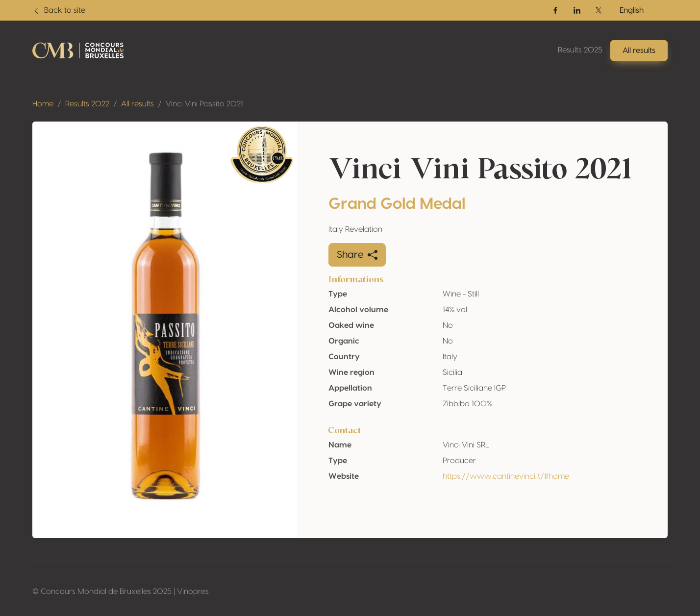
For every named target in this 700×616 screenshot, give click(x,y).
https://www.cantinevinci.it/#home (506, 476)
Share (357, 255)
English (632, 10)
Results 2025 (580, 50)
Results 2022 (87, 104)
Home (43, 104)
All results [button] (639, 50)
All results (137, 104)
